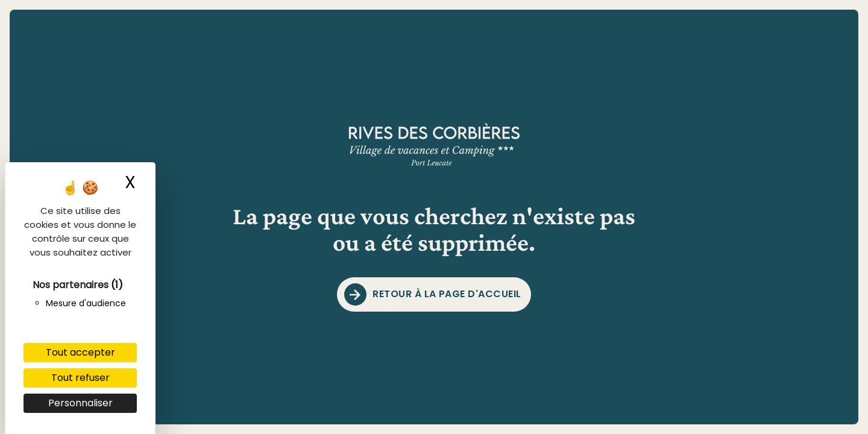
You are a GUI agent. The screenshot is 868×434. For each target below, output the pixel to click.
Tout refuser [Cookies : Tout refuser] (80, 378)
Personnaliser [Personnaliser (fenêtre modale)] (80, 403)
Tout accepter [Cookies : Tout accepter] (80, 352)
